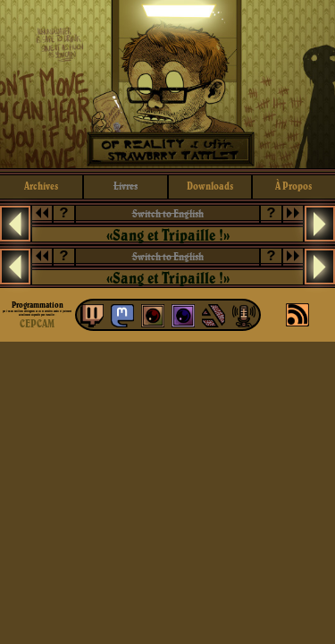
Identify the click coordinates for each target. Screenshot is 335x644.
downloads (210, 186)
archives (41, 186)
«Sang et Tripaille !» (168, 235)
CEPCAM (37, 323)
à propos (293, 186)
